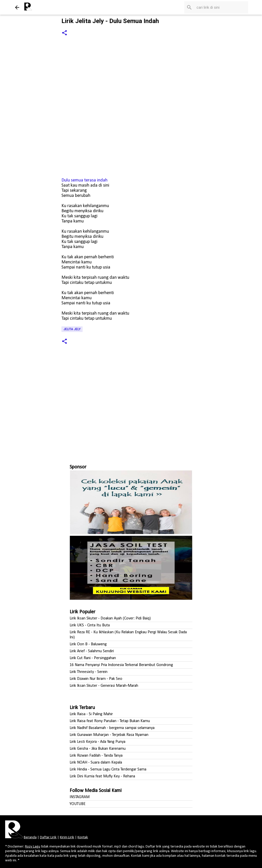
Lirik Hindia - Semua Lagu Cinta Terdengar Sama (108, 769)
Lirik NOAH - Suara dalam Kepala (96, 763)
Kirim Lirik (67, 837)
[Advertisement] (131, 408)
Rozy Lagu (33, 847)
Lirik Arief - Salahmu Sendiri (92, 651)
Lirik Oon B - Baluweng (88, 644)
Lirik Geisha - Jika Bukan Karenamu (98, 749)
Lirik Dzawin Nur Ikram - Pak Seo (96, 679)
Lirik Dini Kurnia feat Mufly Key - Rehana (102, 776)
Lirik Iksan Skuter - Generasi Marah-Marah (104, 686)
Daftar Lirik (48, 837)
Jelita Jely (72, 329)
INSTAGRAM (80, 797)
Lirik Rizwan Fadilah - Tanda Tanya (96, 756)
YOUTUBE (78, 804)
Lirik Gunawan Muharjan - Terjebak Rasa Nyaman (109, 735)
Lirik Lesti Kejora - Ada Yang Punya (97, 742)
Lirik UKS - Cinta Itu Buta (90, 625)
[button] (64, 33)
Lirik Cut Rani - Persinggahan (93, 658)
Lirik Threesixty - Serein (89, 672)
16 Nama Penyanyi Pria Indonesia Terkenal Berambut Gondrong (121, 665)
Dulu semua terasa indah (84, 180)
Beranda (30, 837)
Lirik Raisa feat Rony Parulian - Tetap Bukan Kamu (110, 721)
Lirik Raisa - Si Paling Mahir (91, 714)
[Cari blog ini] (221, 7)
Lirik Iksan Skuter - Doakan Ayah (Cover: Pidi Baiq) (110, 618)
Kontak (83, 837)
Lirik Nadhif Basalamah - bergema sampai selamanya (112, 728)
